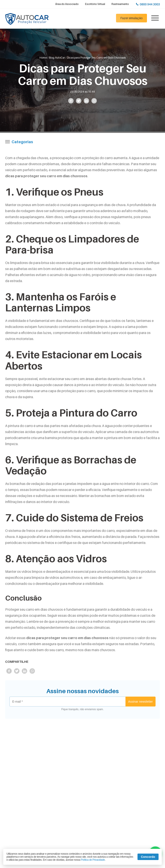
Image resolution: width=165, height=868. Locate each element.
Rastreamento (120, 4)
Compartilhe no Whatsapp (94, 101)
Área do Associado (67, 4)
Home (43, 58)
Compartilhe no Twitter (79, 101)
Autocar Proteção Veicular (27, 19)
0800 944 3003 (150, 4)
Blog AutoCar (57, 58)
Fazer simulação (131, 18)
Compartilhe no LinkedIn (86, 101)
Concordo (148, 857)
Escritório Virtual (95, 4)
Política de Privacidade (93, 860)
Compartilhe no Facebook (71, 101)
